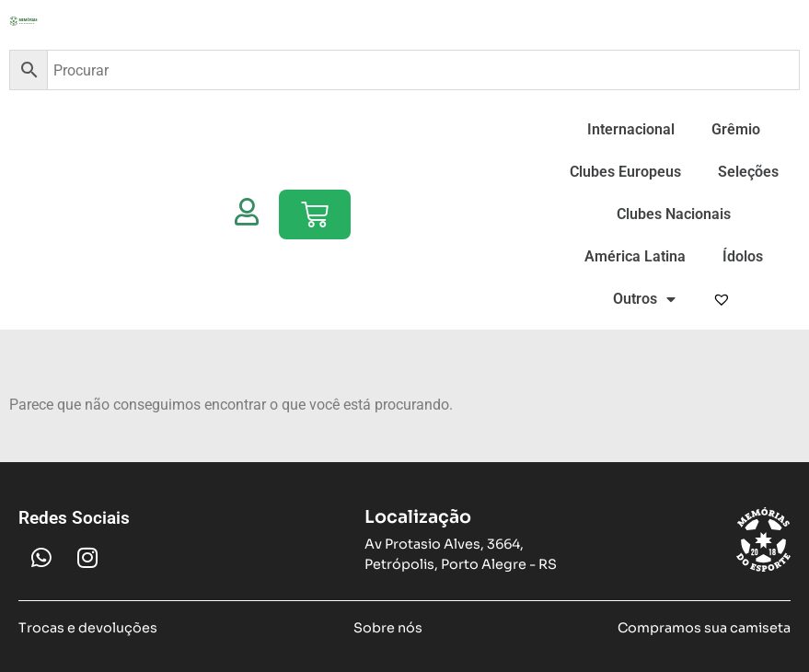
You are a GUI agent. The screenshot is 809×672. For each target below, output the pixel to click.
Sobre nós (388, 628)
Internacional (631, 129)
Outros (644, 299)
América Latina (635, 256)
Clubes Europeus (625, 172)
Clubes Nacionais (674, 214)
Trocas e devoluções (88, 628)
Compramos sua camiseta (704, 628)
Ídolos (743, 256)
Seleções (748, 172)
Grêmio (736, 129)
